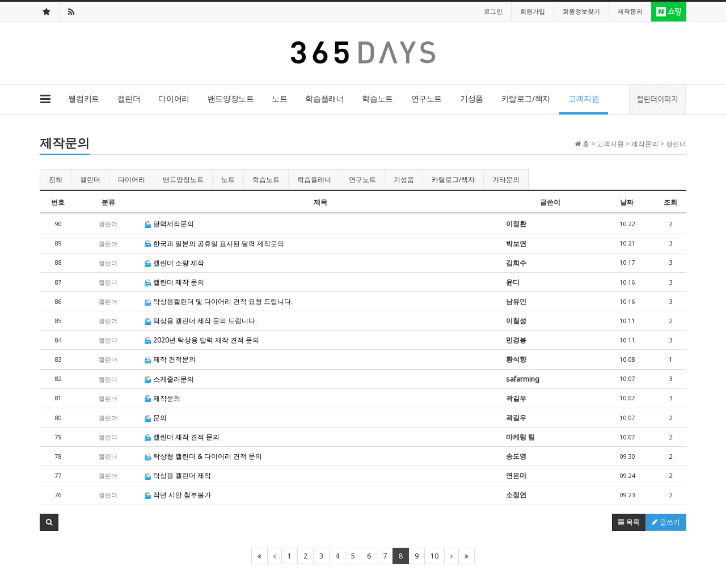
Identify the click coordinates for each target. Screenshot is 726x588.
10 (434, 556)
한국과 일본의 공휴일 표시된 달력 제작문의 (214, 244)
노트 (279, 98)
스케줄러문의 (169, 379)
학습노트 (377, 98)
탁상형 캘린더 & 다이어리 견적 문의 (203, 456)
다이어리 (174, 98)
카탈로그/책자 (526, 98)
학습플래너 (324, 98)
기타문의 (506, 179)
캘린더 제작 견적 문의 (182, 437)
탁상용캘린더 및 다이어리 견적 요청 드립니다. (219, 301)
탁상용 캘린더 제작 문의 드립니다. (201, 321)
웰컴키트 (83, 98)
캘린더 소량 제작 (174, 263)
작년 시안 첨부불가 (178, 495)
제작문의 (162, 398)
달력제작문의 (169, 224)
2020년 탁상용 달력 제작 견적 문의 (202, 340)
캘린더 (129, 98)
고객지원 (584, 98)
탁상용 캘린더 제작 (178, 475)
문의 (156, 418)
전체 (56, 179)
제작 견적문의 (170, 359)
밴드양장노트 (231, 98)
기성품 (472, 98)
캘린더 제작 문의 (174, 282)
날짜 (627, 202)
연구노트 (427, 98)
